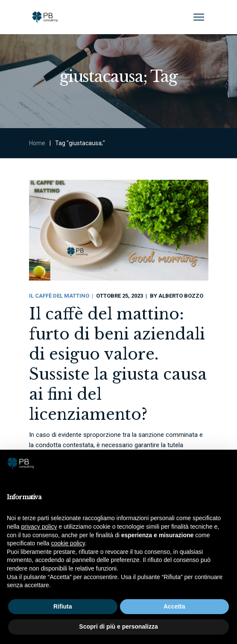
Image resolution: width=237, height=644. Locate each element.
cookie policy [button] (68, 543)
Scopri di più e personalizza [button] (118, 626)
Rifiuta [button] (63, 606)
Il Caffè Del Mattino (59, 296)
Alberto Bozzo (181, 296)
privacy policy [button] (39, 527)
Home (37, 143)
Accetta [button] (174, 606)
